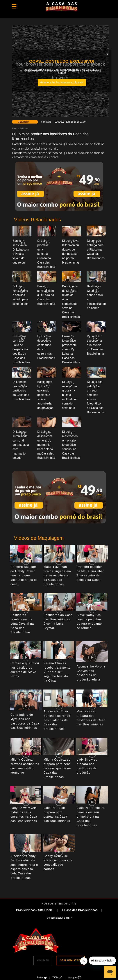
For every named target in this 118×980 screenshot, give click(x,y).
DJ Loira (24, 128)
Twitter (42, 977)
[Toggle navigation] (14, 6)
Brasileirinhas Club (59, 918)
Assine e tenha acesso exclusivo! (62, 82)
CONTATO (43, 960)
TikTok (58, 977)
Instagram (75, 977)
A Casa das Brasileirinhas (79, 910)
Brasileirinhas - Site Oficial (35, 910)
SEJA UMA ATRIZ (70, 960)
